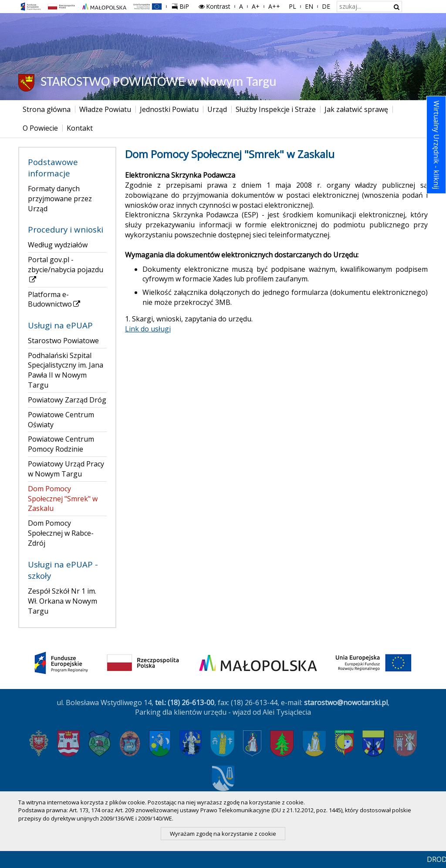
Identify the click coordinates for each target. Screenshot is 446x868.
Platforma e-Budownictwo (55, 299)
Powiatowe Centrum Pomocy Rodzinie (61, 444)
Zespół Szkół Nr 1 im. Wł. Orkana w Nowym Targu (63, 601)
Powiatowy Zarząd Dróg (67, 400)
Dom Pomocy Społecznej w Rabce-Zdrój (61, 533)
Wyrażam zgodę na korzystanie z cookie (223, 834)
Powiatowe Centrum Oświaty (61, 420)
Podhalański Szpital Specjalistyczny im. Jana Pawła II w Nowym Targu (66, 370)
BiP (182, 5)
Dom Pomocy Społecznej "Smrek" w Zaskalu (63, 499)
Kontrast (214, 6)
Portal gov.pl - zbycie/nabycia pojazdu (66, 270)
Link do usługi (148, 329)
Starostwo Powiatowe (63, 341)
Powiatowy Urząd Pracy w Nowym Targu (66, 469)
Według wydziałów (58, 245)
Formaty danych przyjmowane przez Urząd (60, 199)
